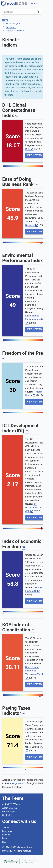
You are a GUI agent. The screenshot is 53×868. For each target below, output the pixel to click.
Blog (4, 838)
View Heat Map (36, 155)
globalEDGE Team (11, 804)
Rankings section (17, 783)
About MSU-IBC (10, 808)
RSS (4, 842)
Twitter (6, 827)
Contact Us (8, 815)
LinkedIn (6, 835)
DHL (29, 149)
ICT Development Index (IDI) (35, 508)
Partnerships (9, 812)
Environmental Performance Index (35, 319)
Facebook (7, 831)
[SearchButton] (38, 12)
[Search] (19, 12)
